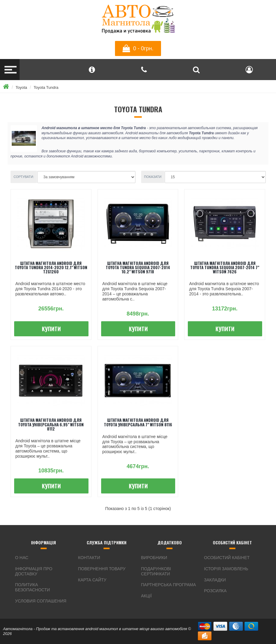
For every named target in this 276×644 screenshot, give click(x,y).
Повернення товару (102, 569)
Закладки (215, 580)
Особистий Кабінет (227, 558)
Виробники (154, 558)
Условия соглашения (41, 601)
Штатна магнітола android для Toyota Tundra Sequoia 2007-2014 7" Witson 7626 (225, 268)
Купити (51, 329)
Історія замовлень (226, 569)
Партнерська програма (169, 585)
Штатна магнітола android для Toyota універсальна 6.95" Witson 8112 (51, 424)
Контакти (89, 558)
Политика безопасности (33, 587)
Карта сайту (92, 580)
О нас (22, 558)
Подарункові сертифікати (156, 571)
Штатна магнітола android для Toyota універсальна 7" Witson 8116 (138, 422)
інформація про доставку (34, 571)
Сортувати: (24, 177)
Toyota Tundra (46, 87)
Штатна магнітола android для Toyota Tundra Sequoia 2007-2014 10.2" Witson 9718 (138, 268)
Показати (153, 177)
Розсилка (215, 591)
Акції (147, 596)
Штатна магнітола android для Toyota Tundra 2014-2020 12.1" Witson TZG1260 (51, 268)
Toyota (21, 87)
